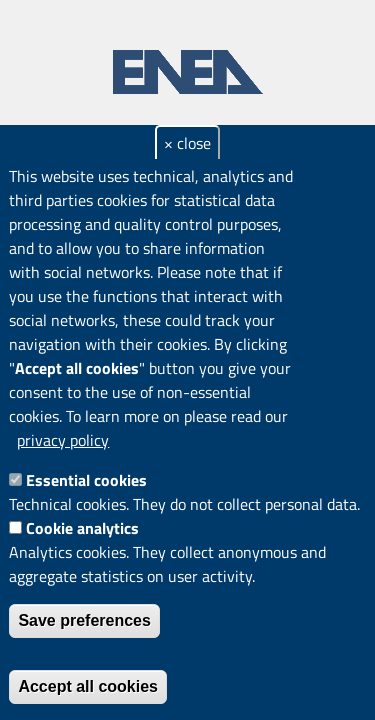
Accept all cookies (88, 686)
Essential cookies (86, 480)
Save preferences (84, 620)
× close (187, 143)
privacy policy (63, 440)
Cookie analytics (82, 528)
